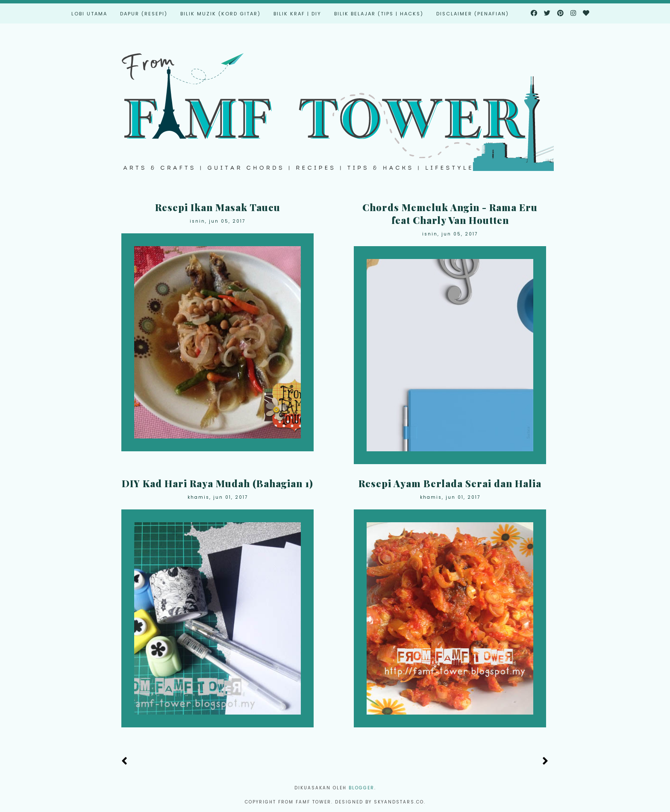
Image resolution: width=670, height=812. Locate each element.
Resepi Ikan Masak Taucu (218, 207)
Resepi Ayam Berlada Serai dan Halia (450, 483)
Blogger (361, 788)
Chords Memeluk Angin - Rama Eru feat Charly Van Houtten (450, 214)
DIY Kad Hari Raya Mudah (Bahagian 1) (217, 483)
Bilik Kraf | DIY (297, 14)
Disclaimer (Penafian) (473, 14)
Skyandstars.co (399, 802)
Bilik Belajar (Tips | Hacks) (379, 14)
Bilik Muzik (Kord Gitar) (220, 14)
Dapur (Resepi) (144, 14)
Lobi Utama (89, 14)
